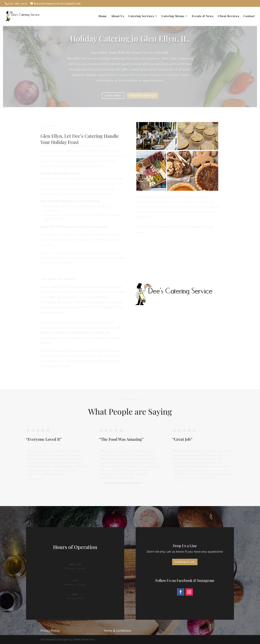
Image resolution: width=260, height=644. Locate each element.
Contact (249, 16)
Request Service (142, 95)
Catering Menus (173, 16)
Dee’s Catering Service (142, 75)
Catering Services (141, 16)
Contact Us (185, 562)
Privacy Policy (50, 631)
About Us (118, 16)
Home (103, 16)
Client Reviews (228, 16)
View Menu (113, 95)
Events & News (203, 16)
